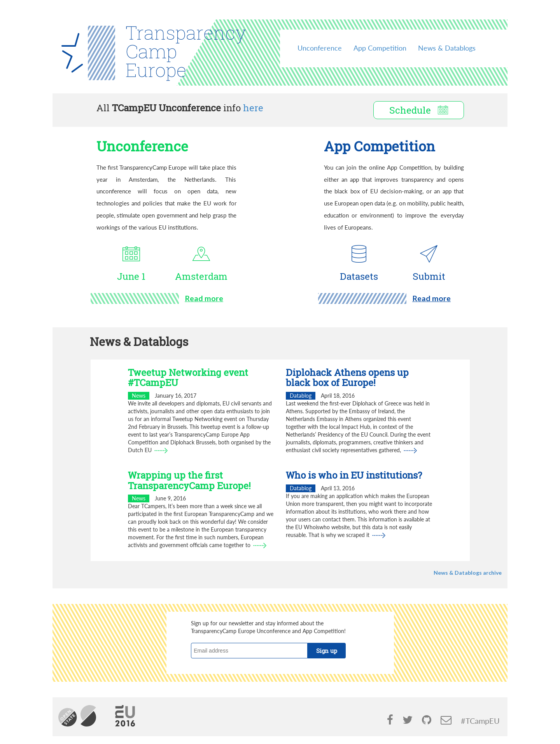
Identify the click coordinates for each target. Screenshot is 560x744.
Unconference (320, 48)
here (253, 108)
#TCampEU (480, 721)
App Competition (380, 48)
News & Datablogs (447, 48)
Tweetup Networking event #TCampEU (188, 377)
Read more (204, 298)
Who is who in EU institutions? (354, 475)
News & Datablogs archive (468, 573)
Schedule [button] (419, 110)
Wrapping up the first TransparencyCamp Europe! (189, 480)
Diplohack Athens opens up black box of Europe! (347, 377)
